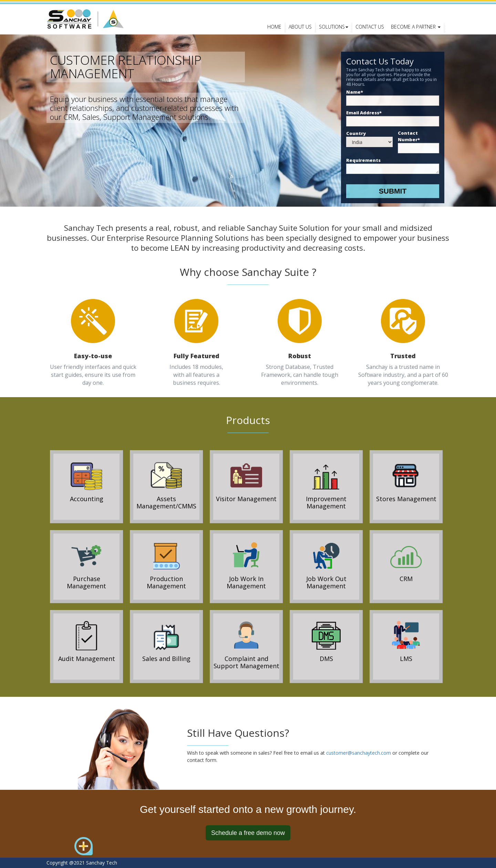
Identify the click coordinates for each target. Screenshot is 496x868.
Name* (355, 92)
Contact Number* (409, 136)
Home (274, 27)
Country (356, 133)
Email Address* (364, 113)
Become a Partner (416, 27)
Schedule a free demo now (248, 833)
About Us (300, 27)
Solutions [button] (334, 27)
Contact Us (370, 27)
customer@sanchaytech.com (359, 753)
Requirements (363, 160)
